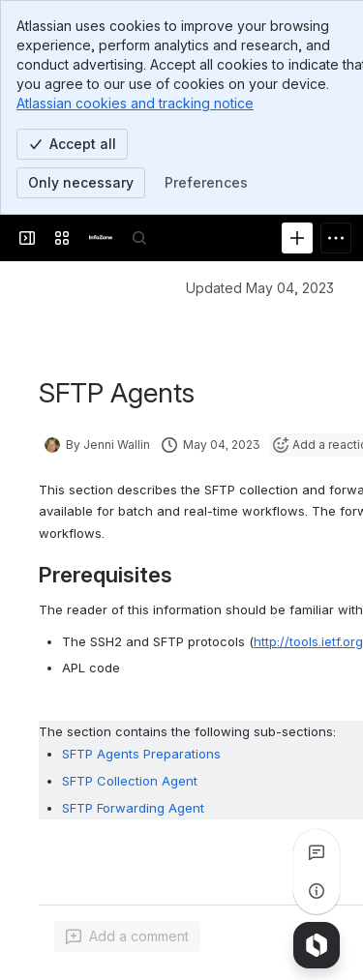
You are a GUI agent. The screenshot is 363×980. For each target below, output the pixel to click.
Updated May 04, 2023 (260, 288)
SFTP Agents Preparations (141, 755)
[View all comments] (317, 852)
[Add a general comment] (127, 936)
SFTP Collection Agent (130, 782)
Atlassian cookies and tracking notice (135, 103)
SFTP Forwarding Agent (133, 809)
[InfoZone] (101, 238)
